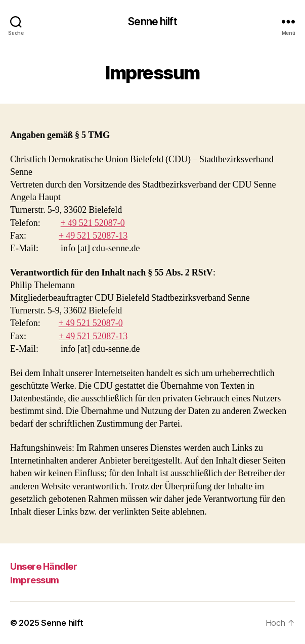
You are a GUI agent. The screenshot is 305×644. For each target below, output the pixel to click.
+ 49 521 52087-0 (93, 223)
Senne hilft (152, 21)
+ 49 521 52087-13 (93, 236)
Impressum (35, 580)
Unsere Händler (43, 566)
